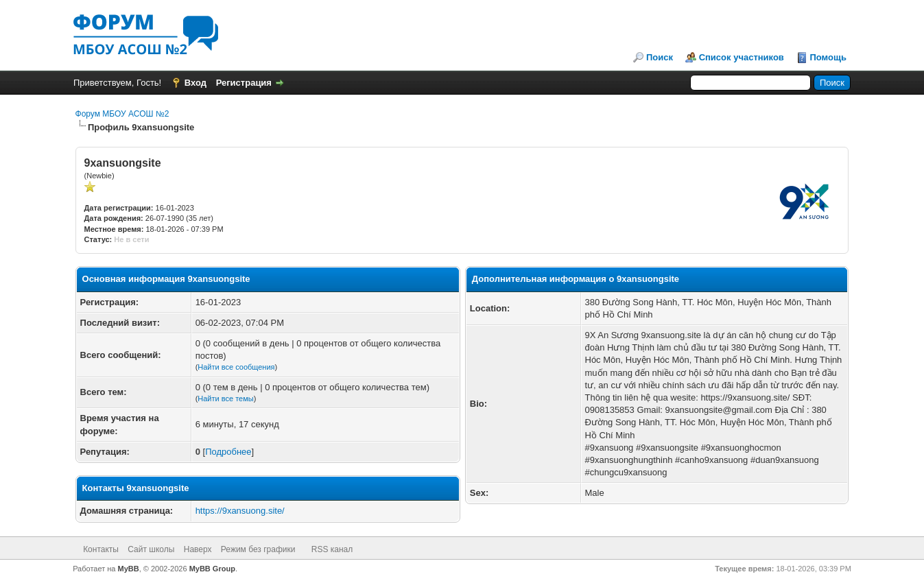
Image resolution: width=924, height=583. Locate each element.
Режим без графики (258, 549)
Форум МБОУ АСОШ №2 (122, 114)
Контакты (101, 549)
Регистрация (244, 83)
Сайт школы (151, 549)
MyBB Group (212, 569)
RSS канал (332, 549)
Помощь (828, 57)
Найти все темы (225, 398)
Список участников (742, 57)
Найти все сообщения (236, 367)
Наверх (198, 549)
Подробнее (228, 452)
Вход (196, 83)
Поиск (660, 57)
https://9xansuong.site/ (240, 511)
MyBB (129, 569)
